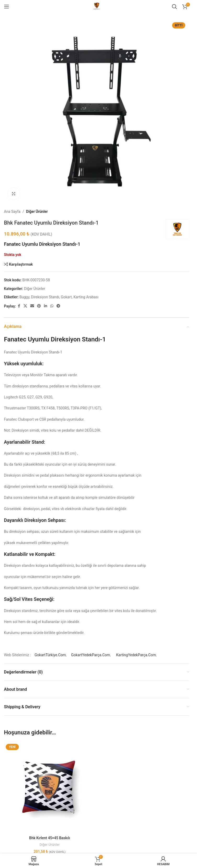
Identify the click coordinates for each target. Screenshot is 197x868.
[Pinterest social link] (39, 306)
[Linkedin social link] (46, 306)
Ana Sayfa (12, 212)
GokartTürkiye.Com (50, 655)
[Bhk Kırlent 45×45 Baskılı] (50, 788)
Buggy (24, 297)
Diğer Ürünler (37, 212)
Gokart (66, 297)
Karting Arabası (86, 297)
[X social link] (25, 306)
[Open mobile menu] (7, 7)
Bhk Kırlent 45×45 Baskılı (49, 838)
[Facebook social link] (19, 306)
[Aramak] (175, 7)
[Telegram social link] (58, 306)
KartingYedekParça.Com (136, 655)
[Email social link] (32, 306)
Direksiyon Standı (45, 297)
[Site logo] (97, 6)
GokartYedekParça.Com (91, 655)
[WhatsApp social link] (52, 306)
